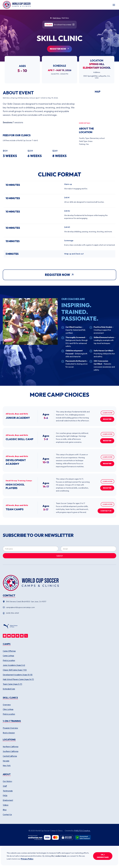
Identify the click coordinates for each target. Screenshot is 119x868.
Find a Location (9, 660)
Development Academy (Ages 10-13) (18, 675)
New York (7, 766)
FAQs (5, 796)
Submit (60, 556)
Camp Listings (8, 656)
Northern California (11, 747)
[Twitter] (26, 636)
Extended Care (9, 689)
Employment (8, 800)
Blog (5, 810)
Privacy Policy (27, 859)
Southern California (11, 751)
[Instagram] (5, 636)
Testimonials (8, 791)
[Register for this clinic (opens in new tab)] (59, 49)
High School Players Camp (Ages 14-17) (18, 679)
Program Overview (10, 728)
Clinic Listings (8, 709)
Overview (7, 705)
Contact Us (7, 814)
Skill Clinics (57, 18)
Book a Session (9, 733)
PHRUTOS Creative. (82, 831)
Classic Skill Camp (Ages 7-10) (15, 670)
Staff (5, 786)
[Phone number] (59, 613)
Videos (6, 805)
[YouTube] (9, 636)
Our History (7, 781)
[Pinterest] (22, 636)
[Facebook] (13, 636)
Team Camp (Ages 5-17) (12, 684)
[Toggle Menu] (114, 5)
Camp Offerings (9, 651)
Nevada (6, 761)
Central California (10, 756)
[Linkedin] (17, 636)
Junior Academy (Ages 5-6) (14, 665)
